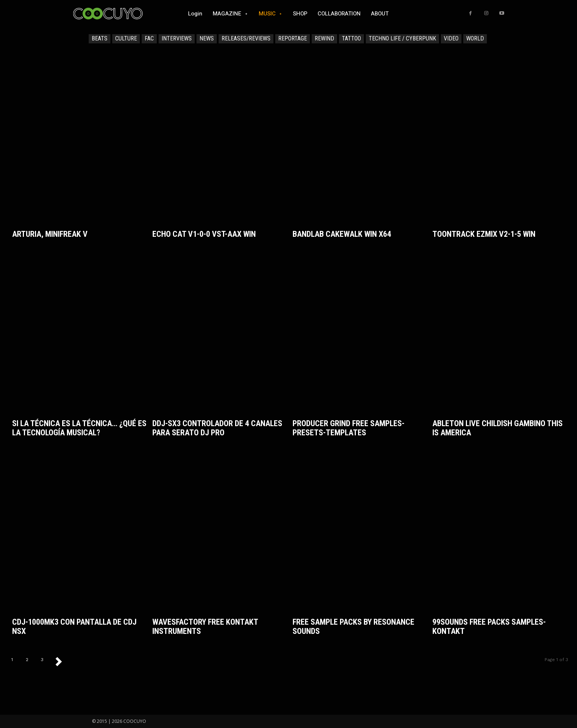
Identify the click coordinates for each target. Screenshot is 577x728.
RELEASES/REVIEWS (246, 39)
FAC (149, 39)
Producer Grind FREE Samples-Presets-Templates (348, 428)
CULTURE (126, 39)
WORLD (475, 39)
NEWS (207, 39)
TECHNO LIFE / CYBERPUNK (402, 39)
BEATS (100, 39)
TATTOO (351, 39)
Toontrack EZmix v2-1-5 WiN (484, 234)
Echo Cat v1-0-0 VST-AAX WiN (204, 234)
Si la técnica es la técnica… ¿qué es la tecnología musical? (79, 428)
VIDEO (451, 39)
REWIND (324, 39)
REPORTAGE (293, 39)
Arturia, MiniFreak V (50, 234)
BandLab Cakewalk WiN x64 (342, 234)
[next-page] (62, 661)
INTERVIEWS (177, 39)
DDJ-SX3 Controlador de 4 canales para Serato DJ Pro (217, 428)
